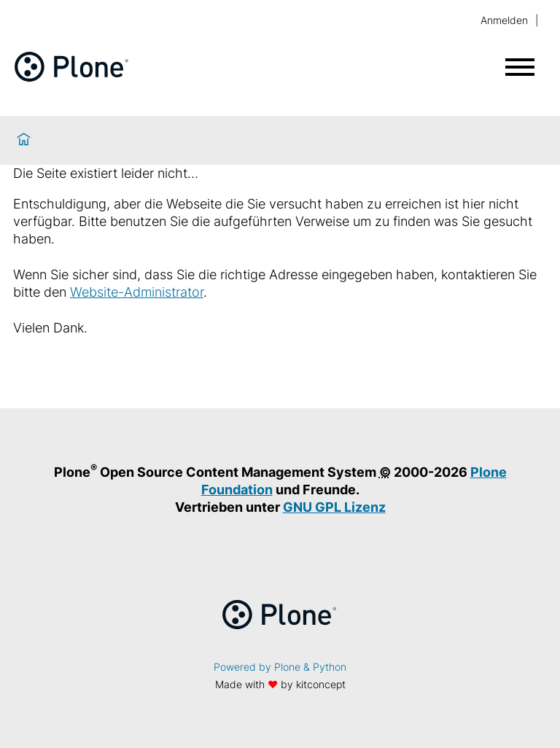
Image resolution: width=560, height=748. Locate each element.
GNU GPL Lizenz (334, 507)
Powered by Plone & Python (280, 667)
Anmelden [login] (504, 20)
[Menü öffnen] (520, 67)
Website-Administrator (137, 292)
